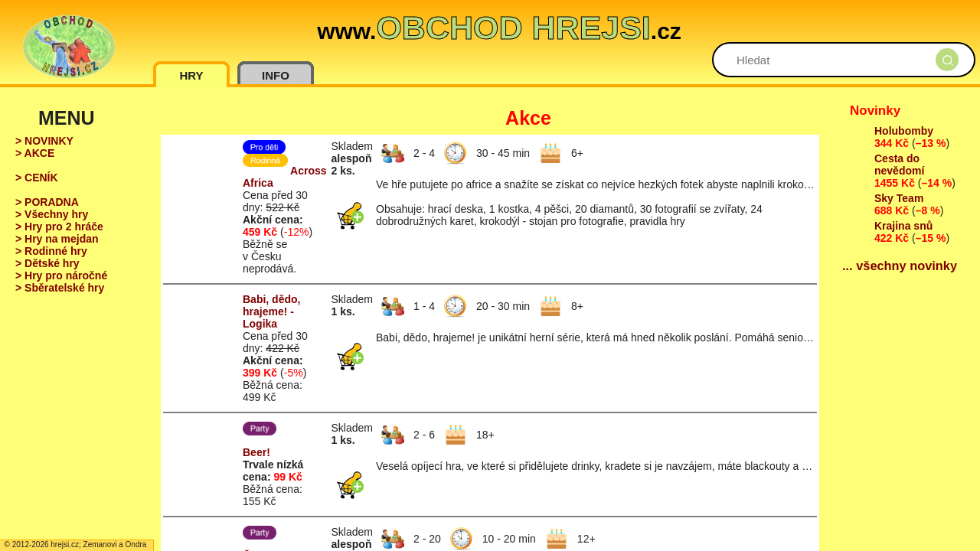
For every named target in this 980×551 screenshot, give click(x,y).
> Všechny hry (52, 214)
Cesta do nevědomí (899, 165)
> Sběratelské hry (60, 288)
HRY (191, 75)
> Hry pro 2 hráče (59, 227)
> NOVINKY (44, 141)
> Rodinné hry (51, 251)
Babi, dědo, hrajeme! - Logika (271, 311)
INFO (276, 75)
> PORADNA (47, 202)
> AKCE (35, 153)
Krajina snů (903, 226)
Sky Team (899, 198)
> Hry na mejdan (57, 239)
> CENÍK (37, 178)
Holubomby (904, 131)
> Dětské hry (47, 263)
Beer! (256, 452)
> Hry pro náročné (61, 275)
